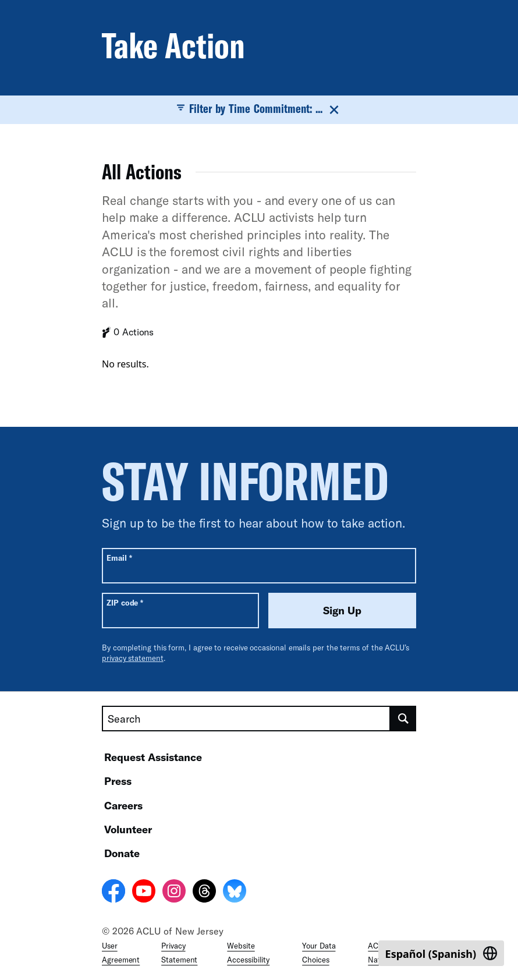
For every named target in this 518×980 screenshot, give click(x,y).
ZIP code (125, 602)
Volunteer (128, 829)
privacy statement (133, 658)
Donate (122, 853)
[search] (403, 719)
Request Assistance (153, 757)
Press (118, 781)
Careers (123, 805)
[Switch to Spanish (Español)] (441, 953)
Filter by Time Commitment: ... (259, 109)
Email (119, 558)
